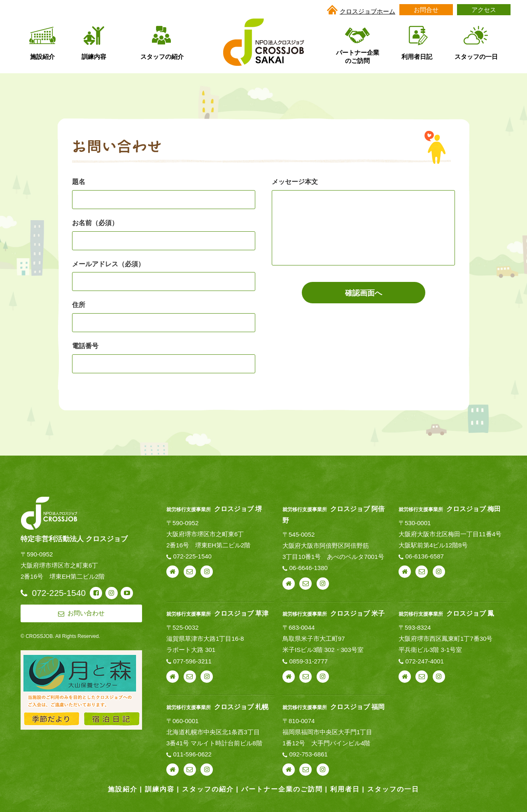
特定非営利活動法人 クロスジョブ (74, 539)
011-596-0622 (192, 754)
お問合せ (426, 10)
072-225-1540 (192, 556)
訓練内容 (160, 789)
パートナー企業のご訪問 (282, 789)
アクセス (484, 10)
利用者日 (345, 789)
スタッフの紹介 (208, 789)
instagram (207, 572)
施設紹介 (123, 789)
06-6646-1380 (308, 568)
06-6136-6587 (424, 556)
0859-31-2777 (308, 661)
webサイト (173, 572)
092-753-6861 (308, 754)
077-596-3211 (192, 661)
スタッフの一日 (393, 789)
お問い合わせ (190, 572)
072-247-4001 (424, 661)
